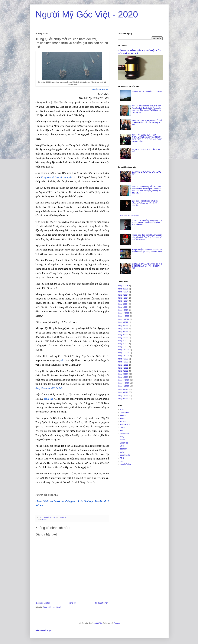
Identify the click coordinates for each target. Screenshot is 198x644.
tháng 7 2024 (123, 292)
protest (123, 440)
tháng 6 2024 (123, 295)
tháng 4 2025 (123, 286)
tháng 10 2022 (124, 319)
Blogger (117, 623)
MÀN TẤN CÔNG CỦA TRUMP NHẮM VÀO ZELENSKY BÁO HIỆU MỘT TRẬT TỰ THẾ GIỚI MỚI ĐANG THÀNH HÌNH (147, 138)
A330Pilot (98, 623)
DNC (122, 446)
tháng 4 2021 (123, 368)
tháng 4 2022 (123, 338)
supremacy (124, 434)
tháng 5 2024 (123, 298)
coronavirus (125, 412)
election (123, 415)
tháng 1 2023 (123, 310)
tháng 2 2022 (123, 344)
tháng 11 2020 (124, 383)
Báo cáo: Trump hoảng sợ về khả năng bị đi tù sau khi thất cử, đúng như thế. (146, 203)
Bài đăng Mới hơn (43, 603)
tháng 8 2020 (123, 392)
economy (124, 449)
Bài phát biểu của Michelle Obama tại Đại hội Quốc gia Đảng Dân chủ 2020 (147, 251)
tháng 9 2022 (123, 322)
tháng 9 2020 (123, 389)
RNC (122, 458)
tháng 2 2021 (123, 374)
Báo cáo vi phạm (44, 630)
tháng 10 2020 (124, 386)
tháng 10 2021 (124, 356)
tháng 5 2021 (123, 365)
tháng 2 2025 (123, 289)
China (44, 520)
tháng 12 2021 (124, 350)
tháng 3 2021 (123, 371)
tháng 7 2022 (123, 328)
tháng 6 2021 (123, 362)
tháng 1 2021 (123, 377)
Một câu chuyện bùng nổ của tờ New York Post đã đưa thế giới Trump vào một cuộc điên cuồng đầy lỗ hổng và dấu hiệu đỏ (147, 109)
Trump (123, 409)
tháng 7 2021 (123, 359)
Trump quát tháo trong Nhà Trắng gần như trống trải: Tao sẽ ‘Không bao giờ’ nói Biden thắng (147, 237)
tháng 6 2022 (123, 331)
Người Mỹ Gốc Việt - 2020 (87, 14)
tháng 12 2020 (124, 380)
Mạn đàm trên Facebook (130, 216)
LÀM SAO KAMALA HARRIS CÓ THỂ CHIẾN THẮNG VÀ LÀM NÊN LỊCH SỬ (147, 123)
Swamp (123, 422)
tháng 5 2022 (123, 335)
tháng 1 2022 (123, 347)
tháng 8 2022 (123, 325)
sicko (122, 452)
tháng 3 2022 (123, 341)
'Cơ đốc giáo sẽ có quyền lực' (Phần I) (147, 91)
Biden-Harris (125, 425)
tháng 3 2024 (123, 304)
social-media (125, 455)
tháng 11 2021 (124, 353)
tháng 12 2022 (124, 313)
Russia (123, 419)
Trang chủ (72, 603)
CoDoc (123, 428)
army (122, 437)
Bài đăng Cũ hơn (101, 603)
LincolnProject (126, 464)
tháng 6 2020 (123, 398)
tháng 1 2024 (123, 307)
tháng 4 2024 (123, 301)
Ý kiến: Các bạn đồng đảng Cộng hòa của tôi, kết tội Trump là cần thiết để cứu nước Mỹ (147, 223)
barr (122, 461)
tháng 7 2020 (123, 395)
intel (122, 431)
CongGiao (124, 443)
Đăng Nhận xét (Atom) (52, 607)
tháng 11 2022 (124, 316)
